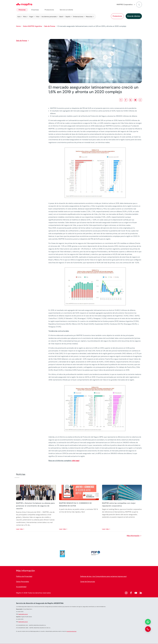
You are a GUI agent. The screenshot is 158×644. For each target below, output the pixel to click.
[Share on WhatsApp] (140, 100)
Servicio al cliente (66, 10)
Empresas (35, 10)
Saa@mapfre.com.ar (23, 614)
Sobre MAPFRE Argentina (32, 26)
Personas (22, 10)
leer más (19, 529)
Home (18, 26)
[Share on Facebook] (126, 100)
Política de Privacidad (24, 576)
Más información (133, 536)
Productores (117, 16)
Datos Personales (23, 582)
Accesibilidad (21, 587)
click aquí (76, 461)
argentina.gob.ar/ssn (72, 631)
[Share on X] (121, 100)
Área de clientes (134, 16)
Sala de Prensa (50, 26)
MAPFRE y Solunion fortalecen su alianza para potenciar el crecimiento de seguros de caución (35, 506)
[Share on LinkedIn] (131, 100)
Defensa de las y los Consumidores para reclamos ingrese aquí (103, 576)
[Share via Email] (135, 100)
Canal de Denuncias (88, 582)
